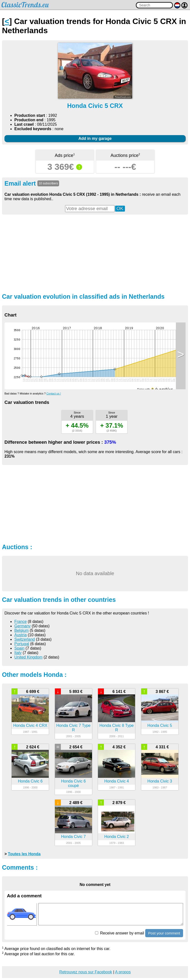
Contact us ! (54, 393)
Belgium (22, 630)
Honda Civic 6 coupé (73, 783)
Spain (19, 648)
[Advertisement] (95, 253)
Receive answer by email (119, 933)
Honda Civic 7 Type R (73, 728)
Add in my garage (95, 138)
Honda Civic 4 (117, 781)
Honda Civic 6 (30, 781)
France (21, 622)
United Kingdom (28, 657)
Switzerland (25, 639)
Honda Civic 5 (160, 725)
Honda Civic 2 (117, 837)
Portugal (22, 644)
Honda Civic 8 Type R (117, 728)
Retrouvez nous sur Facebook (86, 972)
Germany (23, 626)
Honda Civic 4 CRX (30, 725)
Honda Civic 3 (160, 781)
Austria (21, 635)
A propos (123, 972)
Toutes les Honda (24, 854)
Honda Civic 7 (73, 837)
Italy (18, 653)
